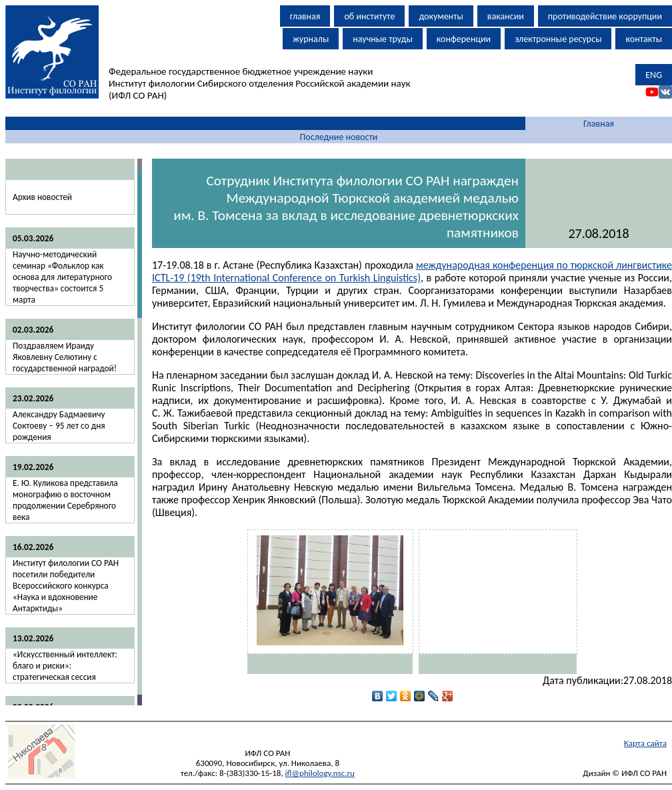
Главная (599, 124)
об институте (369, 16)
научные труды (383, 39)
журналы (311, 39)
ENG (654, 75)
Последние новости (339, 137)
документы (441, 16)
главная (305, 16)
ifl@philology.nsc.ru (320, 773)
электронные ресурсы (558, 39)
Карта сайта (645, 743)
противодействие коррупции (605, 16)
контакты (644, 39)
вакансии (506, 16)
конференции (464, 39)
